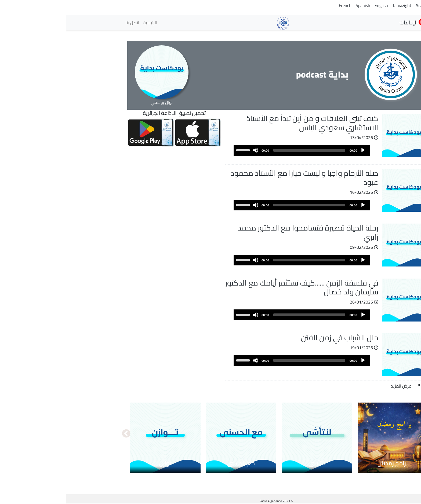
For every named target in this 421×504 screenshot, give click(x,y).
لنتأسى (251, 463)
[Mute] (190, 150)
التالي (60, 434)
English (315, 5)
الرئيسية (84, 23)
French (279, 5)
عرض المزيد (335, 386)
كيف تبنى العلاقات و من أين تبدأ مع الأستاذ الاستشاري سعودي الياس (247, 123)
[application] (236, 150)
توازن (99, 463)
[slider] (244, 150)
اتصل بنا (66, 23)
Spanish (297, 5)
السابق (361, 434)
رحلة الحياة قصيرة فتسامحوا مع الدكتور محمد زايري (242, 232)
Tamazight (336, 5)
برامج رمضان (327, 463)
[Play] (297, 150)
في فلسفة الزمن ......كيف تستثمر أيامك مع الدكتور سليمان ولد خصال (236, 287)
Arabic (356, 5)
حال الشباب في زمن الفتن (274, 338)
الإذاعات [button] (346, 22)
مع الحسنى (175, 463)
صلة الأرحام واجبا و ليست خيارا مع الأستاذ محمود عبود (239, 178)
